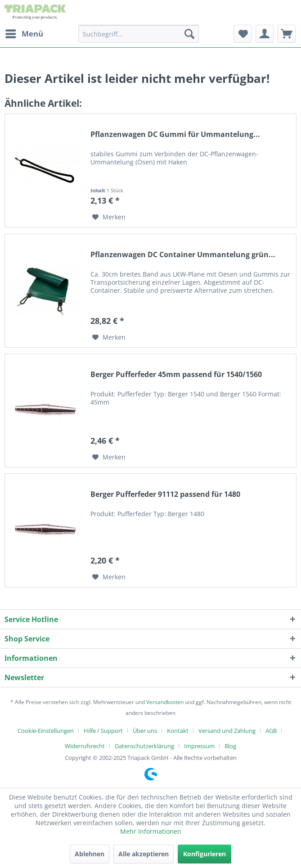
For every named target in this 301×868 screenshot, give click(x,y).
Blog (230, 746)
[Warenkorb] (287, 34)
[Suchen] (189, 34)
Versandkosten (165, 702)
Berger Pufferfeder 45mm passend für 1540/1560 (176, 375)
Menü (24, 33)
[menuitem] (24, 34)
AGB (271, 731)
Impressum (199, 746)
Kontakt (178, 731)
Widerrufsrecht (85, 746)
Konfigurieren (204, 854)
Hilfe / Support (103, 731)
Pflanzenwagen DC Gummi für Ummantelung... (175, 134)
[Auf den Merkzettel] (109, 217)
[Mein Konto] (265, 34)
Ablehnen (90, 854)
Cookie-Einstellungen (46, 731)
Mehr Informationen (151, 831)
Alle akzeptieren (144, 854)
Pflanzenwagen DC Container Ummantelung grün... (183, 255)
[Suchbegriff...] (139, 34)
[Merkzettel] (243, 34)
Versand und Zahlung (227, 731)
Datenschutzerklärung (144, 746)
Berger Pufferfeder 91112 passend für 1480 (165, 494)
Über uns (145, 731)
